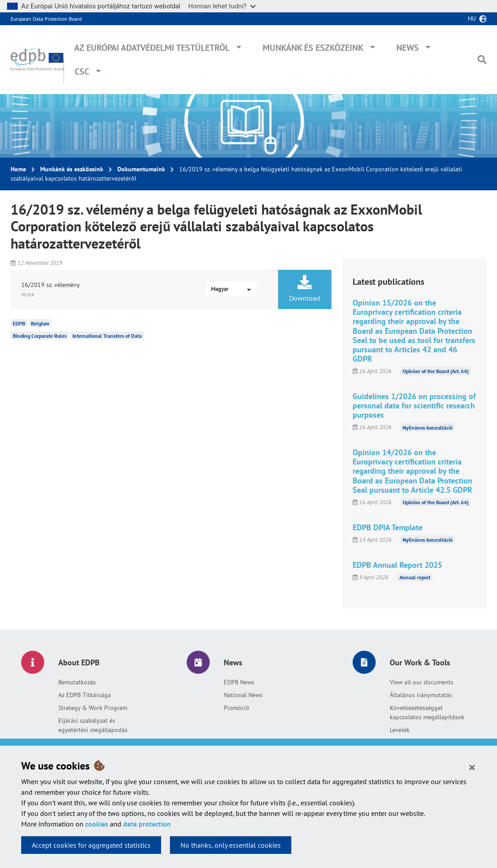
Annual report (415, 577)
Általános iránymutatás (421, 695)
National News (243, 695)
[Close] (472, 767)
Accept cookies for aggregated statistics (91, 845)
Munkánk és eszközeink (313, 48)
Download (305, 289)
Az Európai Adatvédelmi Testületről (152, 48)
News (408, 48)
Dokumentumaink (141, 169)
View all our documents (422, 682)
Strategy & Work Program (93, 708)
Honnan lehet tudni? (222, 6)
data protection (147, 824)
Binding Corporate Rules (40, 336)
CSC (82, 72)
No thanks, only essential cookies (231, 845)
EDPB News (239, 682)
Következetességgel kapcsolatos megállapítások (427, 712)
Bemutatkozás (77, 682)
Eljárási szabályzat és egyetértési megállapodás (93, 725)
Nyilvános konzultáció (427, 427)
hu (472, 19)
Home (18, 169)
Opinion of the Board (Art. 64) (436, 371)
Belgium (40, 323)
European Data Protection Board (46, 19)
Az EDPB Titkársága (85, 695)
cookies (97, 824)
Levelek (400, 730)
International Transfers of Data (107, 336)
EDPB (19, 323)
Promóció (237, 708)
